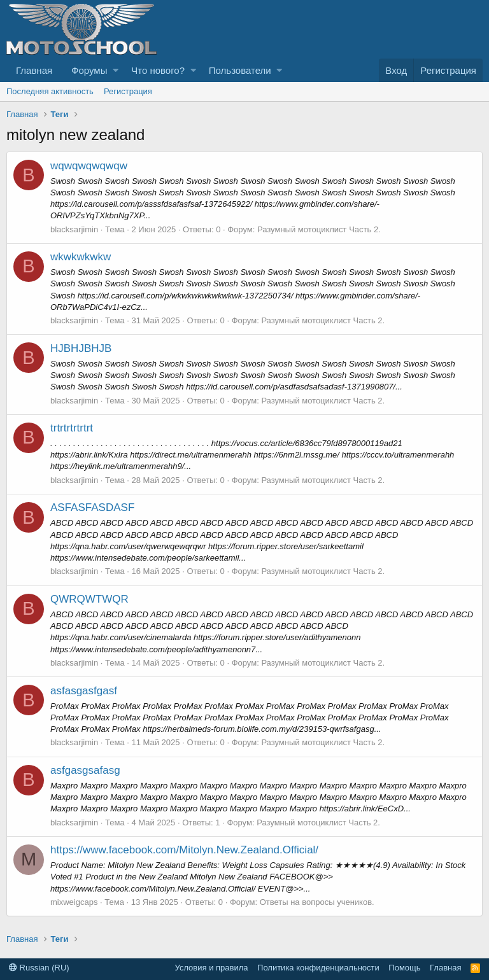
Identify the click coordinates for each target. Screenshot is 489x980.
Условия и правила (212, 968)
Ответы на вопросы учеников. (317, 902)
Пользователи (240, 70)
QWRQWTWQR (89, 599)
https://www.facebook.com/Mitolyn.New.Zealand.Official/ (184, 850)
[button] (116, 70)
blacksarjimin (74, 229)
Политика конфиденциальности (318, 968)
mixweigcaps (74, 902)
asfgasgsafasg (85, 770)
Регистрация (128, 91)
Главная (34, 70)
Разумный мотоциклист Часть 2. (319, 229)
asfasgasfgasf (84, 691)
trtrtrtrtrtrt (72, 428)
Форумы (89, 70)
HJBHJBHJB (81, 348)
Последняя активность (50, 91)
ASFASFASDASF (92, 507)
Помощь (404, 968)
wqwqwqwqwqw (89, 166)
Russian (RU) (39, 968)
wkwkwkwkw (81, 257)
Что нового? (158, 70)
